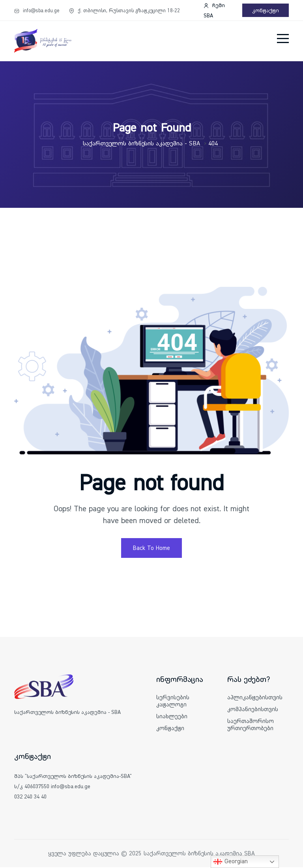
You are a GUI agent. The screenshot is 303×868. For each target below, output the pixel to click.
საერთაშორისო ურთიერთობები (251, 725)
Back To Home (151, 549)
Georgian (230, 862)
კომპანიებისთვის (253, 710)
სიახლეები (172, 717)
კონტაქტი (266, 10)
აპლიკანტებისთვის (255, 698)
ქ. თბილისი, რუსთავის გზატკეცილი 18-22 (124, 10)
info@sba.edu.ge (37, 10)
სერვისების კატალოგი (173, 701)
